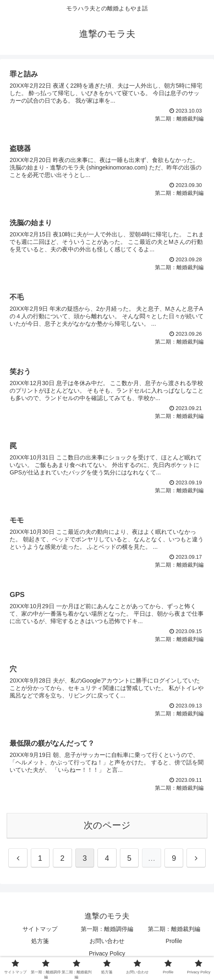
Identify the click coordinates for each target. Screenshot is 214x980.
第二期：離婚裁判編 (174, 929)
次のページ (107, 825)
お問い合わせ (107, 941)
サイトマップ (40, 929)
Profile (174, 941)
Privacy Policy (107, 953)
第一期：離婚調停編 (107, 929)
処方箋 (40, 941)
